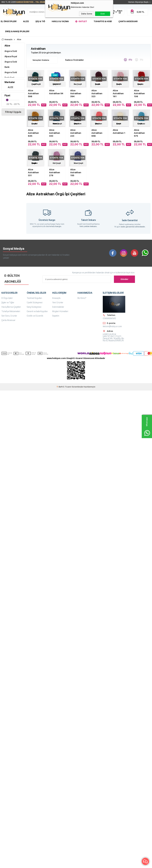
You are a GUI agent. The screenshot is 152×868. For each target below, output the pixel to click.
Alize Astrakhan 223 (76, 133)
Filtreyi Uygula (13, 112)
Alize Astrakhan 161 (118, 93)
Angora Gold (11, 51)
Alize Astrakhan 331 (33, 172)
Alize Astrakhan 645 (33, 133)
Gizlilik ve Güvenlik (35, 316)
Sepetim (56, 316)
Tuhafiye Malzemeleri (11, 311)
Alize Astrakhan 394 (76, 93)
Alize (26, 21)
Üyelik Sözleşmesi (35, 303)
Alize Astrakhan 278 (55, 172)
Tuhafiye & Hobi (103, 21)
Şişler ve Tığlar (8, 303)
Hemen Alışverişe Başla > (139, 2)
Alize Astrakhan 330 (55, 133)
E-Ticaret (67, 387)
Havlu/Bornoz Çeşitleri (11, 307)
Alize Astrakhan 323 (97, 93)
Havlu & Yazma (60, 21)
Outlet (83, 21)
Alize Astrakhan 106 (139, 93)
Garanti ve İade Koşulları (37, 311)
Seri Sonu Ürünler (9, 316)
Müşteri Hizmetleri (60, 311)
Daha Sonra (87, 14)
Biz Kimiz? (82, 298)
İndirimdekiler (58, 307)
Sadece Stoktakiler (73, 60)
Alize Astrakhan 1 (119, 131)
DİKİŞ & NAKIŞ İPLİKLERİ (17, 31)
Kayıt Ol (120, 12)
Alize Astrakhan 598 (33, 93)
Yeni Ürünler (58, 303)
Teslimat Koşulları (34, 298)
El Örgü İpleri (9, 21)
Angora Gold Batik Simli (11, 75)
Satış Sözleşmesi (34, 307)
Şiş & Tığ (40, 21)
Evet (103, 14)
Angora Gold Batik (11, 64)
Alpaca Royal (11, 56)
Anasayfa (56, 298)
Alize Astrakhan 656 (97, 133)
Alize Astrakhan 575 (139, 133)
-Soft (60, 387)
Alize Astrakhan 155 (76, 172)
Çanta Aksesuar (128, 21)
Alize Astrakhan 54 (56, 92)
